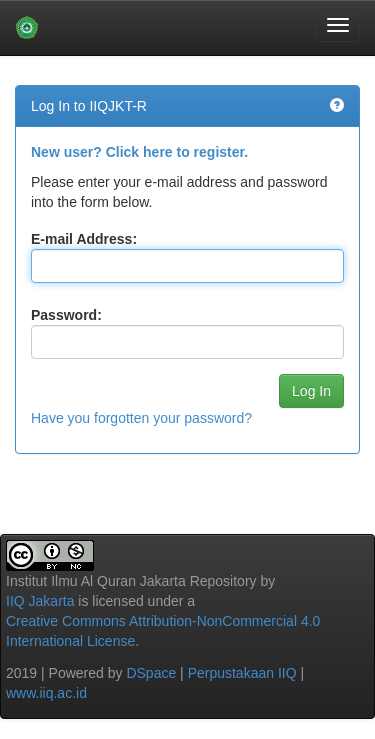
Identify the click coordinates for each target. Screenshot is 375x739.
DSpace (151, 673)
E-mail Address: (84, 239)
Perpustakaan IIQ (242, 673)
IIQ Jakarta (40, 601)
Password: (66, 315)
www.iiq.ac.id (46, 693)
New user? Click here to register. (139, 152)
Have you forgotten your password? (141, 418)
